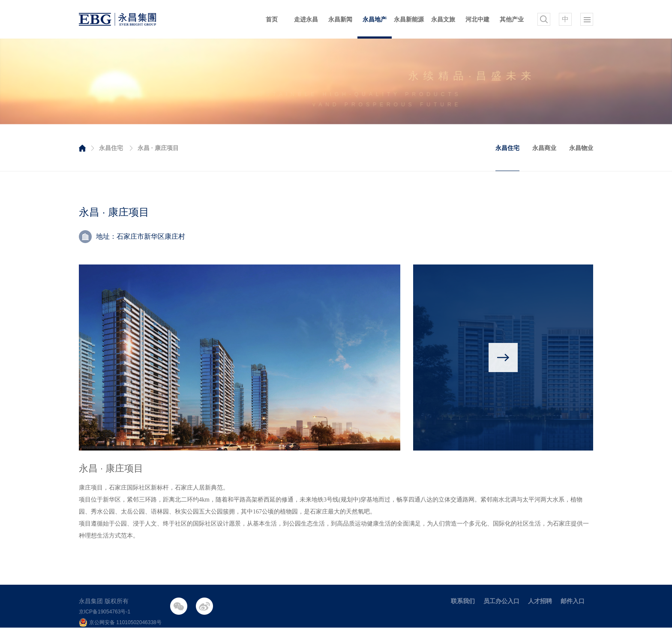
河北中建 (477, 19)
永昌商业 (544, 148)
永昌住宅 (111, 148)
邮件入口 (573, 601)
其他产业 (512, 19)
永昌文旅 (443, 19)
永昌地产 (375, 19)
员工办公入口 (501, 601)
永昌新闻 (340, 19)
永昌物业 (581, 148)
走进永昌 (306, 19)
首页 (272, 19)
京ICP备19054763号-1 (105, 612)
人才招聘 (540, 601)
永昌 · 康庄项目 (158, 148)
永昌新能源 (409, 19)
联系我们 (463, 601)
